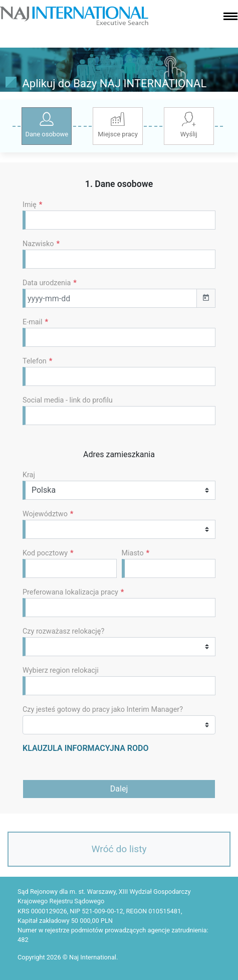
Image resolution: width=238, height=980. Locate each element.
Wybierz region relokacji (61, 670)
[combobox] (119, 608)
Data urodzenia (50, 283)
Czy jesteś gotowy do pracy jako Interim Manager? (103, 710)
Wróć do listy (119, 849)
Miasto (136, 553)
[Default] (119, 220)
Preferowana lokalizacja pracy (73, 592)
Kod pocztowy (48, 553)
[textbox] (31, 607)
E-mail (35, 322)
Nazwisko (41, 244)
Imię (32, 205)
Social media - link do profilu (68, 400)
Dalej (119, 789)
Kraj (29, 475)
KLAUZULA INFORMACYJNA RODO (85, 748)
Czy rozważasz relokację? (63, 631)
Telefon (37, 361)
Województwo (48, 514)
